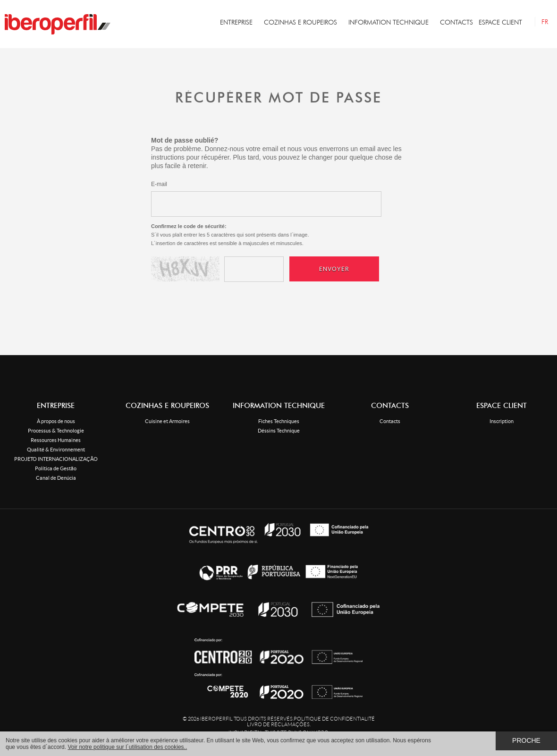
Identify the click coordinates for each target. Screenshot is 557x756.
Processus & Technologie (56, 431)
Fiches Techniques (279, 421)
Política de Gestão (56, 468)
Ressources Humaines (56, 440)
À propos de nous (56, 421)
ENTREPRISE (236, 22)
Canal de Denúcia (56, 478)
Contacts (390, 421)
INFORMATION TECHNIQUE (388, 22)
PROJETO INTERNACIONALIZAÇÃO (56, 459)
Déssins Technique (279, 431)
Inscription (502, 421)
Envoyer (334, 269)
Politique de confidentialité (334, 719)
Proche (526, 740)
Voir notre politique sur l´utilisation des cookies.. (127, 747)
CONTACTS (456, 22)
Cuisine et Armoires (167, 421)
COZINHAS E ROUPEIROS (300, 22)
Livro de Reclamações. (279, 724)
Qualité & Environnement (56, 450)
